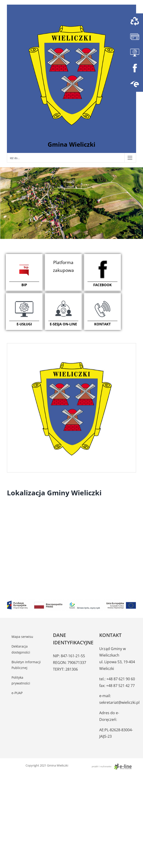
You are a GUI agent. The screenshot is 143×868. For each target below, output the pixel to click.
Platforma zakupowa (63, 266)
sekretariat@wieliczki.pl (119, 702)
